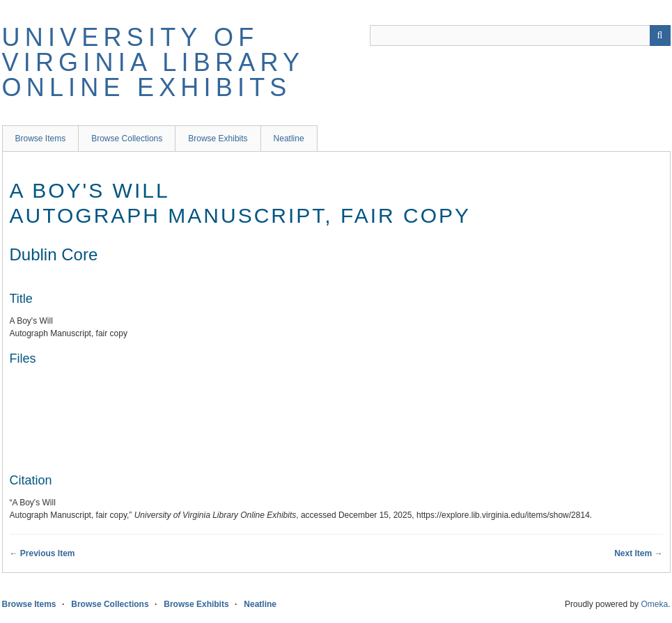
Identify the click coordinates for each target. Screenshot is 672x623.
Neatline (289, 139)
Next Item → (638, 553)
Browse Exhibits (218, 139)
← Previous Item (42, 553)
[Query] (520, 36)
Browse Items (41, 139)
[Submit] (660, 36)
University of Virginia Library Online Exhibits (153, 62)
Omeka (654, 604)
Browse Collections (127, 139)
